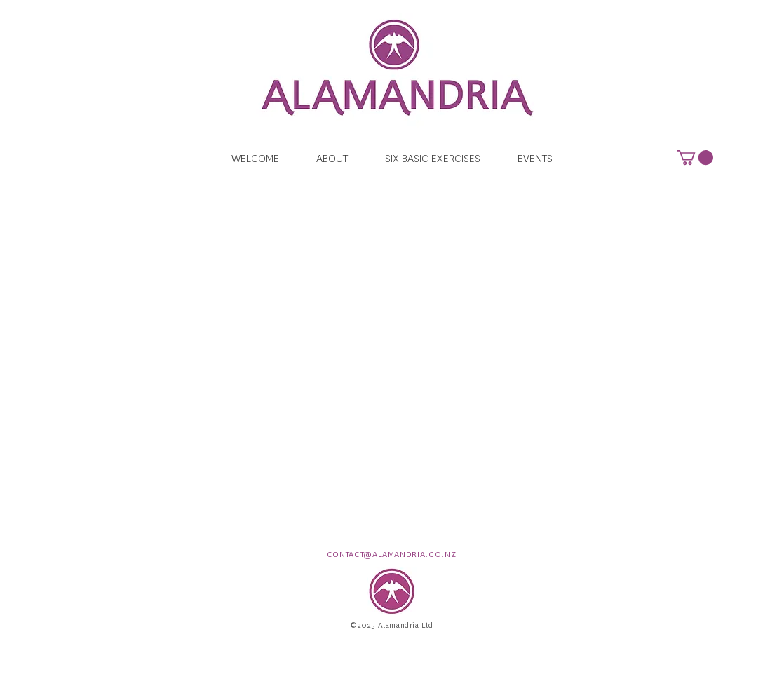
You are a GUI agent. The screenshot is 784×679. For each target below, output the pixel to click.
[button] (695, 157)
